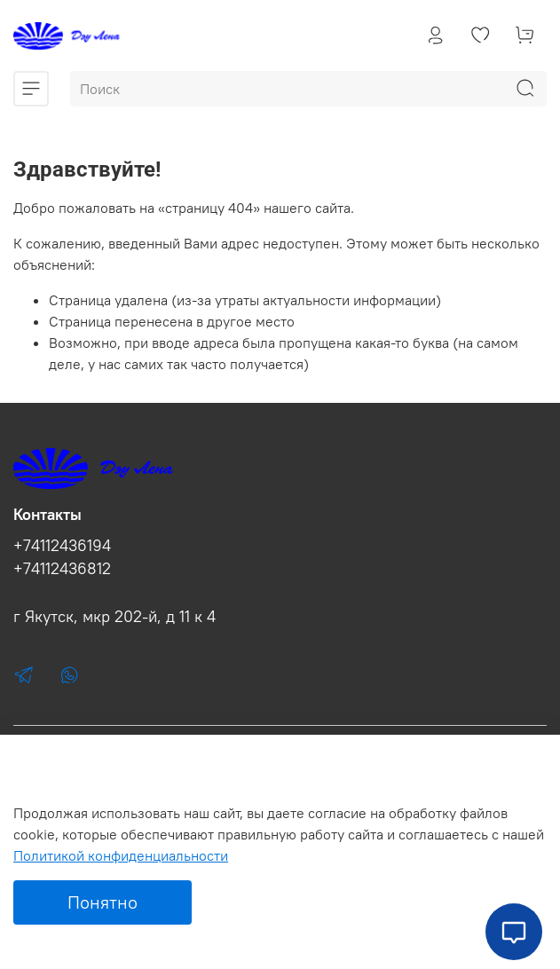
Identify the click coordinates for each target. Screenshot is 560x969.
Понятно (103, 902)
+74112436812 (62, 569)
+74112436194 (62, 546)
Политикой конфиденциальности (121, 855)
